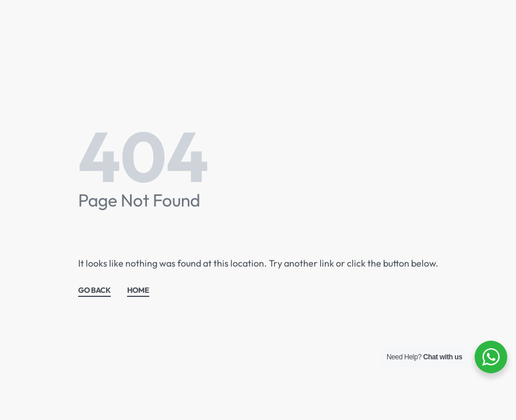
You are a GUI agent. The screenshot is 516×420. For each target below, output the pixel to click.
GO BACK (94, 290)
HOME (138, 290)
